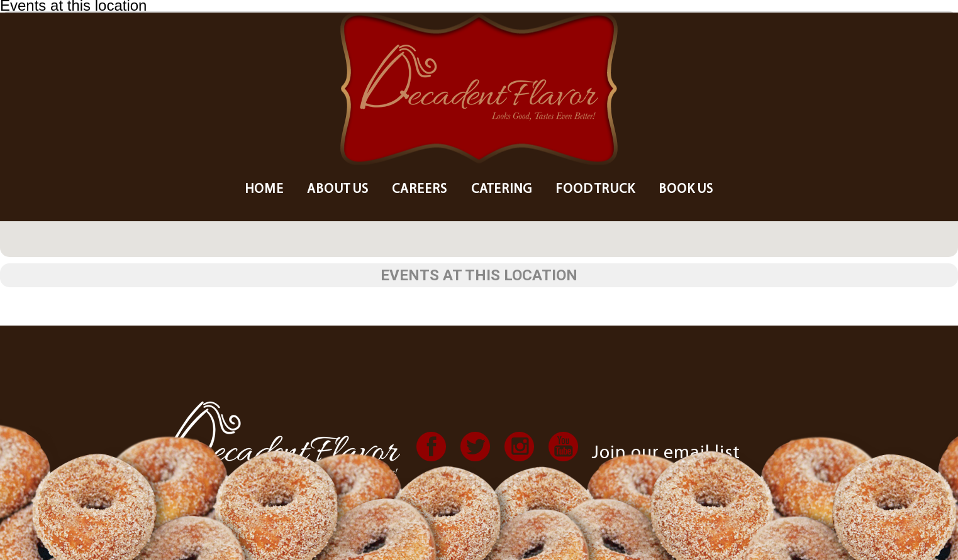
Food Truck (595, 189)
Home (264, 189)
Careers (420, 189)
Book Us (686, 189)
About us (338, 189)
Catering (502, 189)
